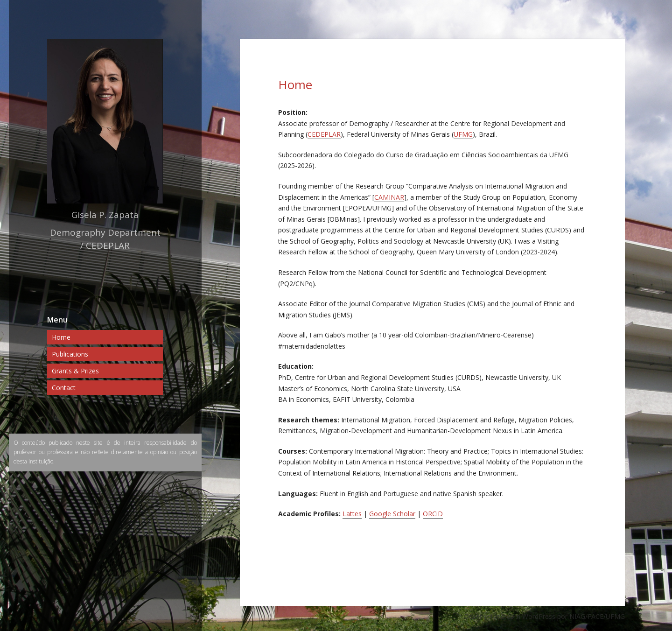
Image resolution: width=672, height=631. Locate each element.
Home (61, 337)
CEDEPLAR (324, 134)
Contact (64, 388)
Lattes (352, 514)
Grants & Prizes (75, 371)
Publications (70, 354)
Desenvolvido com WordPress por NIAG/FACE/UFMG (544, 616)
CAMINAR (389, 197)
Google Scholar (392, 514)
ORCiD (433, 514)
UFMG (463, 134)
